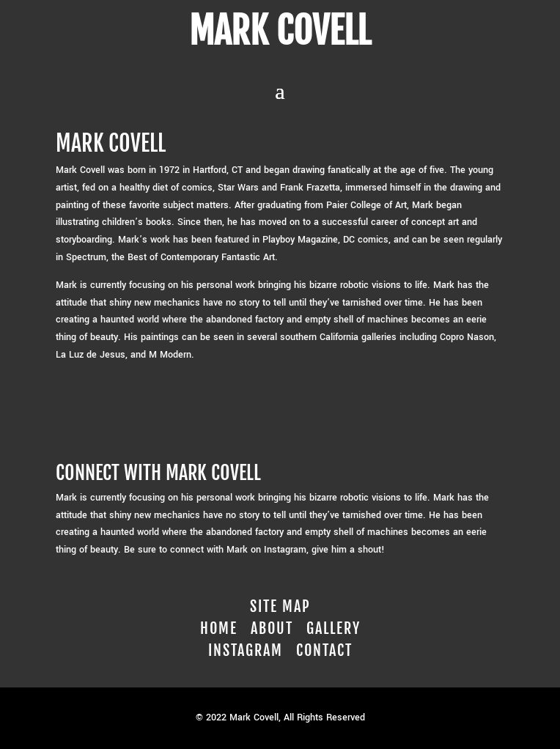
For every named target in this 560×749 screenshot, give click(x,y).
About (272, 628)
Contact (324, 650)
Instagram (246, 650)
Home (219, 628)
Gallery (334, 628)
